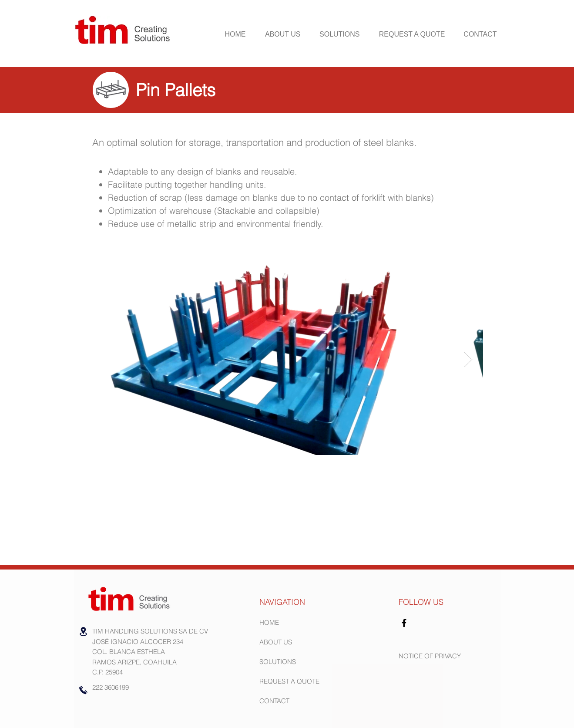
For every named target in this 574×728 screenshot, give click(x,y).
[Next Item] (468, 359)
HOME (269, 622)
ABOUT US (276, 642)
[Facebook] (404, 623)
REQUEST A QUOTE (289, 681)
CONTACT (274, 701)
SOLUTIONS (278, 662)
